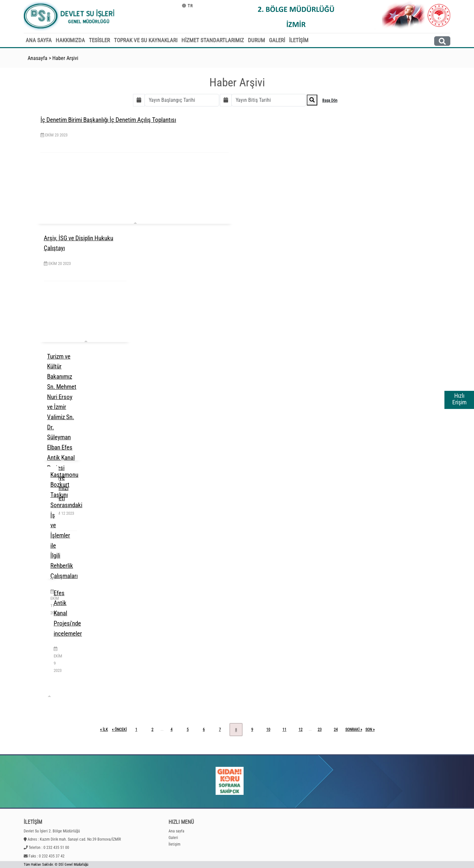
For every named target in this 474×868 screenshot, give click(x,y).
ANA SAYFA (39, 40)
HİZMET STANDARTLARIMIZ (213, 40)
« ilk (104, 730)
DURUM (256, 40)
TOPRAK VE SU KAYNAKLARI (146, 40)
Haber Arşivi (65, 58)
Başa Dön (330, 101)
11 (284, 730)
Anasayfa (38, 58)
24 (336, 730)
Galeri (173, 838)
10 (268, 730)
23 (320, 730)
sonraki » (354, 730)
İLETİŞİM (299, 40)
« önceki (119, 730)
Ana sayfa (176, 831)
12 (301, 730)
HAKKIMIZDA (70, 40)
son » (370, 730)
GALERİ (277, 40)
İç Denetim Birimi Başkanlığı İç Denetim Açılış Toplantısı (108, 120)
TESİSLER (99, 40)
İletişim (174, 844)
